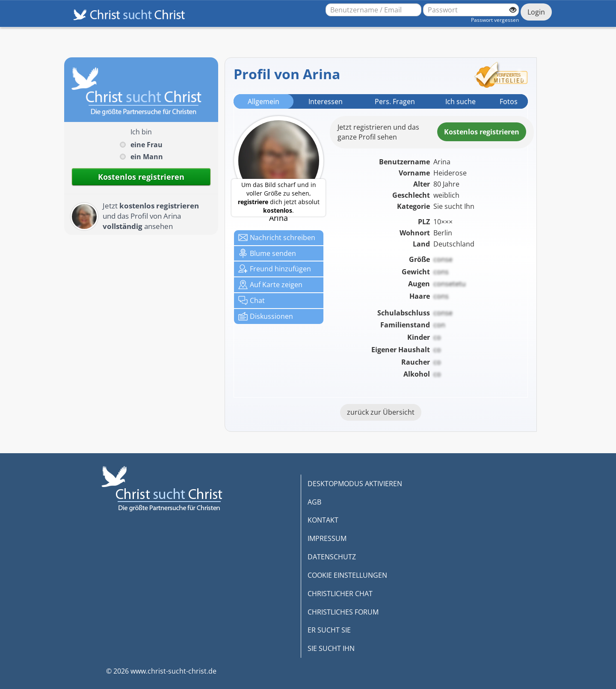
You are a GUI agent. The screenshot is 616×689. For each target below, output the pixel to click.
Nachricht (277, 238)
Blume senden (267, 253)
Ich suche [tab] (461, 101)
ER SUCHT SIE (329, 630)
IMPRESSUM (327, 538)
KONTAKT (323, 520)
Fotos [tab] (509, 101)
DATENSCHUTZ (332, 557)
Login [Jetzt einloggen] (536, 12)
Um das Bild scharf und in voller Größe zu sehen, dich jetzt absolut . (279, 197)
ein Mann (147, 157)
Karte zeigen (270, 285)
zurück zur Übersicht (381, 412)
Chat (252, 300)
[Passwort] (471, 10)
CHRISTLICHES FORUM (343, 612)
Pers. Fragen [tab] (395, 101)
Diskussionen (266, 316)
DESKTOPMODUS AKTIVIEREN (355, 484)
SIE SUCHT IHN (331, 648)
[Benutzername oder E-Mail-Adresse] (373, 10)
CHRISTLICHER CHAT (340, 594)
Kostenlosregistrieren (482, 132)
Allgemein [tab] (264, 101)
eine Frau (147, 145)
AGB (314, 502)
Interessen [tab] (326, 101)
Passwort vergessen (495, 20)
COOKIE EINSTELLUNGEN (347, 575)
